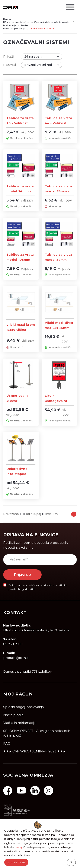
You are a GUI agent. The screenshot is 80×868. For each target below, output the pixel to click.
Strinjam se (16, 862)
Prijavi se (22, 575)
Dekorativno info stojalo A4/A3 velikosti (19, 474)
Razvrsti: (10, 65)
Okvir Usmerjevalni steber (56, 401)
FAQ (7, 743)
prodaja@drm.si (16, 658)
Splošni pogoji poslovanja (23, 707)
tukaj (18, 847)
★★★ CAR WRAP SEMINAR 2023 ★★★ (34, 751)
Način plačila (13, 715)
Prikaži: (9, 57)
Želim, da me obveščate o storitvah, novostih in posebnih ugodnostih (38, 587)
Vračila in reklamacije (20, 723)
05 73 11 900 (13, 644)
